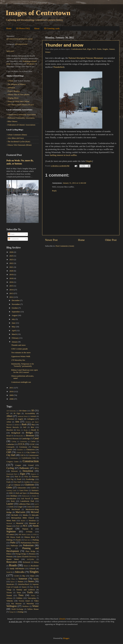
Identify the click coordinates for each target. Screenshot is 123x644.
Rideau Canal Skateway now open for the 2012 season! (25, 371)
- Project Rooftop (13, 91)
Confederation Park (79, 49)
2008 (12, 399)
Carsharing (23, 441)
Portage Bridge (21, 554)
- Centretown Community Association (21, 114)
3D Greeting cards (52, 28)
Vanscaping (32, 598)
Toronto (9, 593)
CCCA (21, 444)
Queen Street (13, 559)
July (14, 319)
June (14, 323)
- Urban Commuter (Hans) (17, 135)
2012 (12, 297)
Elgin (89, 49)
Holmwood (26, 496)
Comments (13, 239)
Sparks (36, 579)
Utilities (19, 598)
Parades (18, 540)
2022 (12, 263)
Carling (14, 441)
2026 (12, 252)
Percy (9, 548)
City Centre (31, 452)
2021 (12, 267)
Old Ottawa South (13, 537)
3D (33, 411)
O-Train (29, 532)
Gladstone (29, 485)
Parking (36, 540)
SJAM (17, 576)
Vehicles (10, 601)
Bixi (33, 427)
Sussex (24, 587)
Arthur (9, 422)
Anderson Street (22, 416)
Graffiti (33, 488)
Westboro (25, 606)
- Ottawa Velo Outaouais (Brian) (19, 145)
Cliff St (23, 455)
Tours (19, 592)
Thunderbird (58, 67)
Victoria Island (24, 601)
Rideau (36, 562)
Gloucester (22, 488)
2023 (12, 259)
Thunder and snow (64, 45)
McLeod (35, 512)
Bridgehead (16, 433)
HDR (11, 493)
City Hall (11, 455)
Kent (13, 501)
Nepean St (27, 529)
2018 (12, 278)
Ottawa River (30, 537)
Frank (8, 482)
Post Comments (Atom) (65, 246)
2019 (12, 274)
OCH (35, 534)
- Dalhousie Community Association (21, 118)
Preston (32, 554)
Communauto (14, 458)
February (15, 338)
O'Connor (10, 534)
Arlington (31, 419)
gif (10, 485)
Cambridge (26, 438)
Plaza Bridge (30, 551)
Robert (26, 566)
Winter (48, 52)
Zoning (20, 612)
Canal (36, 438)
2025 (12, 256)
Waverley (30, 603)
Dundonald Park (12, 474)
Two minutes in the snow (21, 352)
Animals (33, 416)
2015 (12, 286)
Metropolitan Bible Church (23, 518)
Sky (24, 576)
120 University (11, 411)
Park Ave (27, 540)
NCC (94, 49)
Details (63, 619)
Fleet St (18, 477)
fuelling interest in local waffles (63, 155)
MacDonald (16, 509)
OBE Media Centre (24, 534)
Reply (54, 191)
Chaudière (20, 450)
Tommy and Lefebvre (26, 590)
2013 (12, 293)
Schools (32, 568)
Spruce (13, 582)
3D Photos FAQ (23, 28)
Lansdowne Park (27, 501)
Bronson (30, 436)
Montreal (9, 523)
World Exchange (17, 609)
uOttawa (9, 598)
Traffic (30, 592)
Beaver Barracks (13, 427)
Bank (24, 424)
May (14, 327)
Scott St (9, 572)
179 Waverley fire (18, 360)
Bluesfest (10, 430)
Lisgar (20, 507)
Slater (32, 576)
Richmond (27, 562)
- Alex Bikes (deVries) (15, 138)
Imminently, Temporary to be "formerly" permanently (23, 365)
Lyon (37, 507)
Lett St (36, 504)
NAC (18, 526)
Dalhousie (24, 468)
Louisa (29, 507)
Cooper (18, 465)
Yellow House (33, 609)
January (15, 342)
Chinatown (30, 449)
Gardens (27, 482)
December (16, 300)
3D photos (31, 64)
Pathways (14, 545)
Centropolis (11, 447)
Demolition (28, 471)
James (36, 498)
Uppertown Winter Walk (21, 356)
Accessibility (30, 413)
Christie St (20, 452)
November (16, 304)
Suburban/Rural (23, 584)
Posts (11, 234)
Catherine (10, 444)
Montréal (20, 523)
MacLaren (20, 512)
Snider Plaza (11, 579)
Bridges (29, 433)
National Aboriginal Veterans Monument (86, 58)
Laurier (10, 504)
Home (9, 28)
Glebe (9, 488)
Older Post (111, 240)
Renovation (12, 562)
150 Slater (23, 411)
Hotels (34, 496)
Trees (21, 595)
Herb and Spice (21, 493)
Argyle (20, 419)
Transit (9, 595)
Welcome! (10, 51)
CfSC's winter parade (20, 349)
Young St (12, 612)
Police (9, 554)
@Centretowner (21, 44)
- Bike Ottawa (12, 121)
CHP (9, 452)
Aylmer (17, 425)
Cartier (33, 441)
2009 (12, 395)
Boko (19, 430)
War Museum (16, 604)
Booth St (35, 430)
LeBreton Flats (24, 504)
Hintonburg (34, 493)
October (15, 308)
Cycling (10, 468)
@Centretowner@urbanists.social (19, 39)
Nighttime (11, 532)
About (37, 28)
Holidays (14, 496)
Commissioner (34, 455)
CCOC (32, 444)
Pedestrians (28, 545)
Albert (9, 416)
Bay (33, 424)
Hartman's (35, 490)
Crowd (31, 465)
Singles (105, 49)
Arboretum (10, 419)
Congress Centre (13, 462)
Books (26, 430)
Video (36, 601)
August (15, 315)
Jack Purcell (25, 499)
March (15, 334)
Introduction (11, 498)
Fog (12, 479)
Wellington (12, 606)
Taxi (32, 587)
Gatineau (36, 482)
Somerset (23, 579)
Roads (13, 565)
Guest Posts (24, 490)
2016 (12, 282)
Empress (33, 474)
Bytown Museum (12, 439)
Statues (112, 49)
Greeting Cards (11, 490)
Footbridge (30, 479)
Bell (25, 427)
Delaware (15, 471)
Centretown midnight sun (21, 382)
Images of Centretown (38, 13)
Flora (26, 477)
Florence (35, 476)
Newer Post (51, 240)
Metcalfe (35, 515)
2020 (12, 271)
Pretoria (10, 556)
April (14, 330)
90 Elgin (17, 413)
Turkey (33, 595)
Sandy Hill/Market (17, 568)
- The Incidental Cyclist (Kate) (18, 141)
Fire (8, 476)
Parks (99, 49)
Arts (17, 422)
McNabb (15, 515)
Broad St (10, 436)
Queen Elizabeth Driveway (27, 557)
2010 (12, 391)
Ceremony (23, 447)
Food (19, 479)
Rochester (35, 566)
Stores (31, 581)
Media (25, 515)
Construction (31, 461)
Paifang (9, 540)
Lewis (11, 507)
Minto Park (11, 520)
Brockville (20, 436)
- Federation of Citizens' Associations (21, 125)
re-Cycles (31, 559)
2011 (12, 388)
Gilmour (17, 485)
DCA (37, 468)
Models (23, 521)
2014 (12, 290)
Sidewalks (20, 572)
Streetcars (10, 584)
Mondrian (32, 521)
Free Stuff (17, 482)
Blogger (66, 638)
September (16, 312)
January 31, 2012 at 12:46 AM (74, 183)
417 (8, 413)
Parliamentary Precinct (30, 543)
